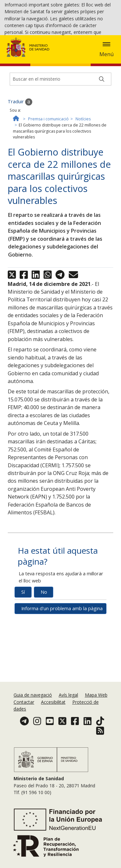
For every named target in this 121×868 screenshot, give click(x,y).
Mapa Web (96, 714)
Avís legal (68, 714)
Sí (23, 646)
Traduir (20, 156)
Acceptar (42, 57)
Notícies (83, 173)
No (44, 646)
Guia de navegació (33, 714)
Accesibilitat (53, 721)
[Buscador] (60, 133)
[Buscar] (102, 133)
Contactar (24, 721)
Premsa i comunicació (48, 173)
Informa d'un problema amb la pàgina (62, 662)
